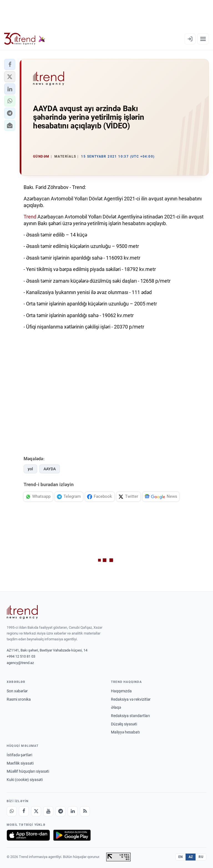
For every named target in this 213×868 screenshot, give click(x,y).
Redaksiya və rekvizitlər (131, 699)
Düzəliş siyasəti (124, 724)
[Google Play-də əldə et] (72, 835)
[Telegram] (60, 811)
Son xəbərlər (17, 691)
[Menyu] (203, 39)
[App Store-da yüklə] (28, 835)
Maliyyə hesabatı (125, 732)
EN (181, 857)
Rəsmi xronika (19, 699)
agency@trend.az (20, 663)
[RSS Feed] (85, 811)
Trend (30, 217)
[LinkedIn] (73, 811)
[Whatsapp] (12, 811)
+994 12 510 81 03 (21, 656)
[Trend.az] (25, 39)
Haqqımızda (121, 691)
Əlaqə (116, 707)
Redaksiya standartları (130, 716)
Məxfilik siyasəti (20, 763)
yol (30, 469)
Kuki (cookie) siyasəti (25, 780)
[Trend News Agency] (22, 612)
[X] (36, 811)
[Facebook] (24, 811)
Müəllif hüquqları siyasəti (28, 771)
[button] (10, 64)
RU (201, 857)
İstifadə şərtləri (19, 755)
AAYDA (50, 469)
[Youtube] (48, 811)
